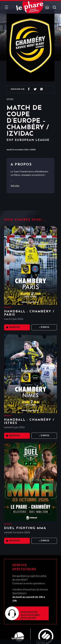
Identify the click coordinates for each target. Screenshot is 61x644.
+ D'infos (44, 327)
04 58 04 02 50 (29, 612)
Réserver (14, 327)
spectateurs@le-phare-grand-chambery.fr (30, 617)
